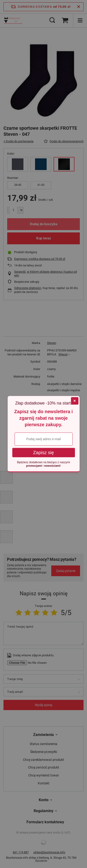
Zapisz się (44, 453)
